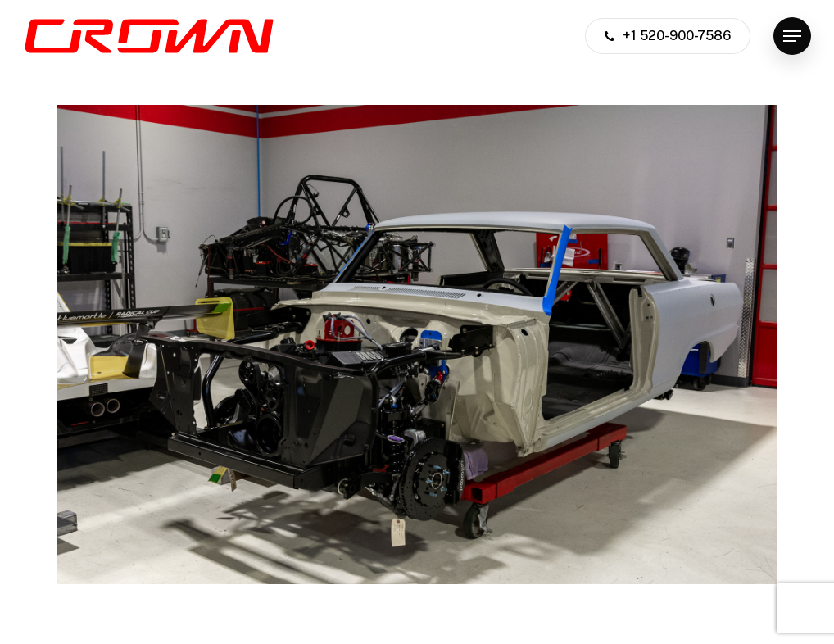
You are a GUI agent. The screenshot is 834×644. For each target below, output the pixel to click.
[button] (792, 36)
